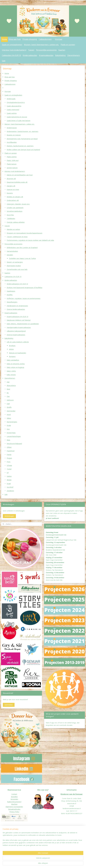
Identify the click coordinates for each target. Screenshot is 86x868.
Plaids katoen (12, 164)
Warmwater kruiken (14, 266)
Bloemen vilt (11, 179)
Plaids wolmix (12, 157)
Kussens (10, 193)
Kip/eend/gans (12, 422)
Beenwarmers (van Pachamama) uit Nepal (22, 139)
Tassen (31, 50)
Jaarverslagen (6, 842)
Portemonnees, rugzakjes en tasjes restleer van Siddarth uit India (30, 240)
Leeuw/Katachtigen (14, 436)
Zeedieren (10, 491)
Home (4, 39)
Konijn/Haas (11, 433)
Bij (8, 393)
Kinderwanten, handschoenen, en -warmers (23, 131)
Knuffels (10, 295)
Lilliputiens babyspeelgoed (16, 331)
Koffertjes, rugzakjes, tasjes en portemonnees (24, 298)
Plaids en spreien (68, 45)
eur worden (10, 839)
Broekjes (12, 346)
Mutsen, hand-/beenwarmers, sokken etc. (41, 45)
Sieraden (10, 255)
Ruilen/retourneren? (14, 802)
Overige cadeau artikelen (16, 222)
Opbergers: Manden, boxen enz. (18, 204)
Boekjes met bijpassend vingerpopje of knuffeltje (25, 288)
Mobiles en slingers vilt (15, 197)
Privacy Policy (14, 812)
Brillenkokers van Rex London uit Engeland (22, 248)
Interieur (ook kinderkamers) (14, 50)
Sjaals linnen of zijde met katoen (19, 121)
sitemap (38, 864)
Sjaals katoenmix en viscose (17, 117)
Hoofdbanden (12, 142)
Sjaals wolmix (12, 113)
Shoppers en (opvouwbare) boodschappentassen (25, 233)
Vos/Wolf (10, 487)
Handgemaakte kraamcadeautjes (19, 327)
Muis (8, 440)
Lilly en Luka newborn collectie (18, 342)
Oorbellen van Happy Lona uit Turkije (22, 258)
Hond (9, 414)
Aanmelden (9, 705)
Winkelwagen (9, 516)
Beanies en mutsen (14, 135)
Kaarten (62, 50)
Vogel (9, 484)
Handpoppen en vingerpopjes (17, 306)
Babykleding (60, 55)
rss (43, 864)
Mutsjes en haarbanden (18, 353)
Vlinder (9, 480)
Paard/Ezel (11, 451)
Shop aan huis (15, 39)
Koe (8, 429)
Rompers (12, 356)
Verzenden (14, 799)
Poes (9, 462)
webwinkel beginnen (51, 864)
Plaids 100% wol (13, 160)
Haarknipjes (11, 291)
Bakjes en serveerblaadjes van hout (20, 175)
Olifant (9, 447)
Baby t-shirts (11, 371)
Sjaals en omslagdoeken (12, 45)
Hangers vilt (11, 186)
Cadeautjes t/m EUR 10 (11, 55)
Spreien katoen (12, 168)
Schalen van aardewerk (15, 208)
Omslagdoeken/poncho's (16, 102)
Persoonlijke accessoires (46, 50)
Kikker (9, 418)
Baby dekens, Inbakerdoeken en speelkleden (23, 324)
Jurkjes (11, 349)
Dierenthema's (74, 55)
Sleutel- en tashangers (15, 262)
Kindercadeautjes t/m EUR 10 (17, 284)
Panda (9, 455)
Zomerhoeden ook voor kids (17, 269)
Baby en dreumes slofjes (16, 364)
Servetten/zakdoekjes (15, 211)
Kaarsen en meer (13, 189)
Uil (8, 473)
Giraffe (9, 407)
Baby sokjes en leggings (15, 367)
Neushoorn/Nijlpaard (14, 444)
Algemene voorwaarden (14, 807)
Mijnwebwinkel (71, 864)
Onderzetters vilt (13, 200)
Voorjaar (59, 39)
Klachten (14, 804)
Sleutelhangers (12, 302)
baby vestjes (11, 375)
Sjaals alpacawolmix (14, 106)
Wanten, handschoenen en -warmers (20, 146)
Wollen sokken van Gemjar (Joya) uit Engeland (23, 150)
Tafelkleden (11, 218)
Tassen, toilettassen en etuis (17, 237)
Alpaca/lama (11, 385)
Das (8, 396)
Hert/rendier (11, 411)
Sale (4, 61)
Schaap (9, 465)
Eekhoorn (10, 400)
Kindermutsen (12, 128)
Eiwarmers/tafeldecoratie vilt (17, 182)
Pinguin (9, 458)
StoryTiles (10, 215)
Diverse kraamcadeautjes (16, 335)
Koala (9, 425)
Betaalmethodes (14, 809)
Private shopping (30, 39)
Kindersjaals (11, 99)
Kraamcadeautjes (46, 55)
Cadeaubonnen (45, 39)
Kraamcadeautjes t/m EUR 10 (17, 317)
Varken (9, 476)
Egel (8, 404)
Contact (14, 794)
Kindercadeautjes (30, 55)
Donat (3, 839)
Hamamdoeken (12, 251)
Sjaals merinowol (13, 110)
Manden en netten (13, 229)
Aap (8, 382)
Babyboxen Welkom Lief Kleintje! (19, 320)
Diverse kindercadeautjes (16, 309)
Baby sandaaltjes (13, 360)
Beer (8, 389)
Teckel (9, 469)
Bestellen (14, 797)
